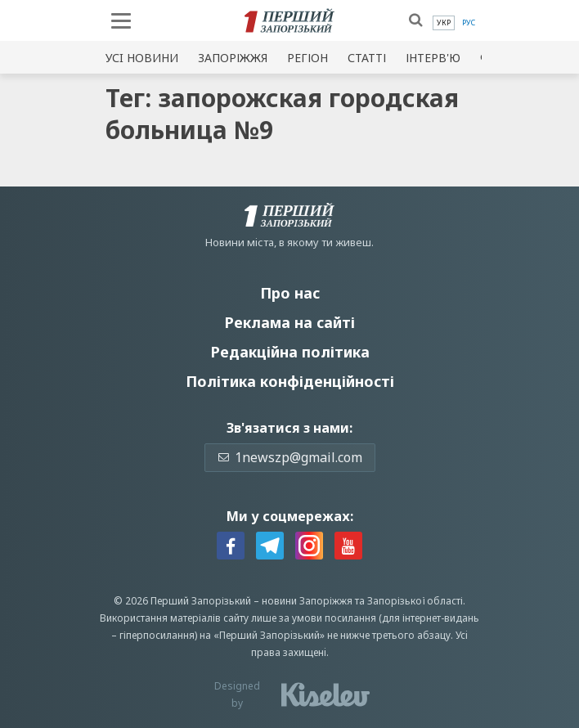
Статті (367, 58)
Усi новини (142, 58)
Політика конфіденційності (290, 381)
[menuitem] (444, 23)
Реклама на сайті (289, 322)
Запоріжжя (233, 58)
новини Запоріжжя (307, 601)
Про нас (290, 293)
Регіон (307, 58)
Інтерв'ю (433, 58)
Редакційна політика (290, 352)
